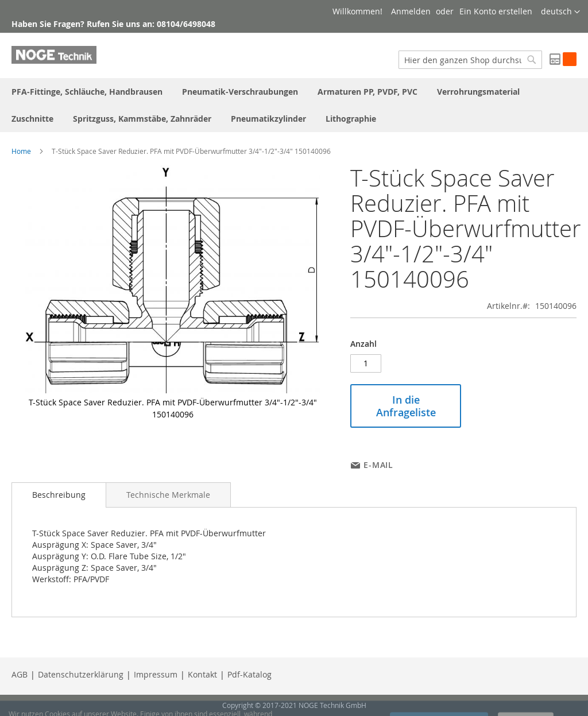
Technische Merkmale (168, 495)
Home (21, 151)
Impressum (156, 674)
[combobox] (470, 60)
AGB (20, 674)
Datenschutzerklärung (81, 674)
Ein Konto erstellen (496, 11)
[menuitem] (87, 92)
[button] (560, 12)
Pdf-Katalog (249, 674)
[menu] (294, 105)
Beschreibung (59, 495)
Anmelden (411, 11)
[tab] (59, 495)
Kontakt (202, 674)
